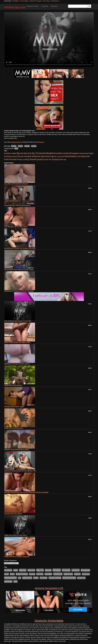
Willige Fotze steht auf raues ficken (16, 535)
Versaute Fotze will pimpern (13, 514)
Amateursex (55, 1)
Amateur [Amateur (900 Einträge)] (8, 153)
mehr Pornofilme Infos (11, 138)
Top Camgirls (24, 1)
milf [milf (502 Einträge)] (78, 156)
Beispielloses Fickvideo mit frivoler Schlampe (19, 291)
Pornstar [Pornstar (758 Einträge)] (13, 159)
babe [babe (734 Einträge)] (14, 153)
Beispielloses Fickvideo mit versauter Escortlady (20, 248)
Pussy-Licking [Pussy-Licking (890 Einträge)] (23, 159)
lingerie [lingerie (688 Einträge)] (53, 156)
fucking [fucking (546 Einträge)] (14, 156)
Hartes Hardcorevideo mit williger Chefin (17, 342)
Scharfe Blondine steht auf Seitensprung (17, 205)
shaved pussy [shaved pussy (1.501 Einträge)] (36, 159)
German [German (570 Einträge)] (20, 156)
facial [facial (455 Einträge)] (82, 153)
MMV (16, 148)
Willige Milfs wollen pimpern (13, 385)
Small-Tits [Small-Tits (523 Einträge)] (47, 159)
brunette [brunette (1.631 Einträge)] (58, 153)
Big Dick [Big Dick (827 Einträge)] (28, 153)
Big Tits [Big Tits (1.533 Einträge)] (35, 153)
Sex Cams (46, 1)
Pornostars (45, 6)
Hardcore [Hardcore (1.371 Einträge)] (36, 156)
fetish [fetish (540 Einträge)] (86, 153)
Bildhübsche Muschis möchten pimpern (17, 364)
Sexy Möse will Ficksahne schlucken (16, 184)
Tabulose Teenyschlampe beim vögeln (17, 449)
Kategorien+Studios (33, 6)
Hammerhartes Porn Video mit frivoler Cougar (19, 270)
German (34, 146)
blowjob (20, 146)
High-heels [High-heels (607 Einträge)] (45, 156)
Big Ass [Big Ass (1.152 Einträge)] (20, 153)
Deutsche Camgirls (36, 1)
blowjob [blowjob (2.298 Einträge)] (49, 153)
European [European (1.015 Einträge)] (75, 153)
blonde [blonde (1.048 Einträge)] (42, 153)
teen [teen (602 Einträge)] (62, 159)
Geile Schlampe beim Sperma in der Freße (18, 321)
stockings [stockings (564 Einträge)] (56, 159)
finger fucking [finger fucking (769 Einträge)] (22, 574)
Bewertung (54, 6)
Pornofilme (15, 1)
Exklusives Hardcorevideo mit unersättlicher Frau (20, 471)
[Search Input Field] (78, 6)
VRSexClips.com (15, 7)
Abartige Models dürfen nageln (14, 407)
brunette (27, 146)
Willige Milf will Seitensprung (14, 428)
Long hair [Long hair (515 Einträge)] (60, 156)
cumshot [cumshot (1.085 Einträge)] (66, 153)
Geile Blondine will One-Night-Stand (16, 227)
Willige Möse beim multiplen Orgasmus (17, 557)
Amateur (14, 146)
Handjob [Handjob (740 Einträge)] (28, 156)
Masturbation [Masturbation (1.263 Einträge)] (71, 156)
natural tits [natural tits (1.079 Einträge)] (85, 156)
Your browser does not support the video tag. (49, 40)
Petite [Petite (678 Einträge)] (6, 159)
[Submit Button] (89, 6)
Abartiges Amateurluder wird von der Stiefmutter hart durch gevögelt (26, 492)
